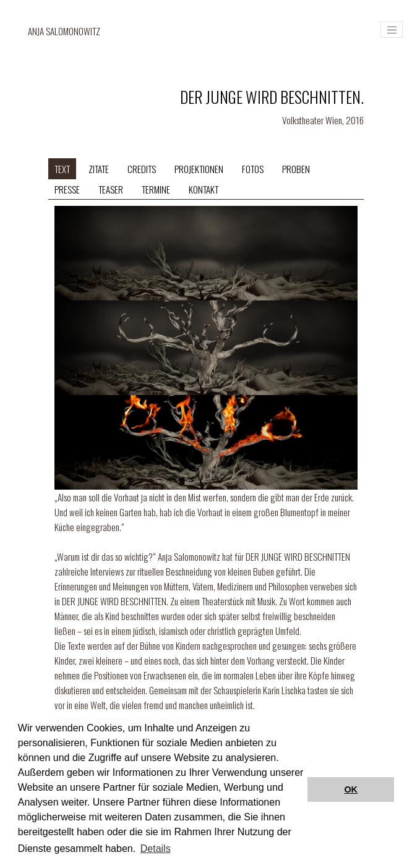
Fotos (253, 169)
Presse (67, 189)
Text (62, 169)
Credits (142, 169)
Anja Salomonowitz (64, 31)
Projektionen (199, 169)
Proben (296, 169)
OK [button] (351, 789)
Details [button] (156, 849)
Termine (156, 189)
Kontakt (204, 189)
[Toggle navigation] (392, 30)
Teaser (111, 189)
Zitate (99, 169)
